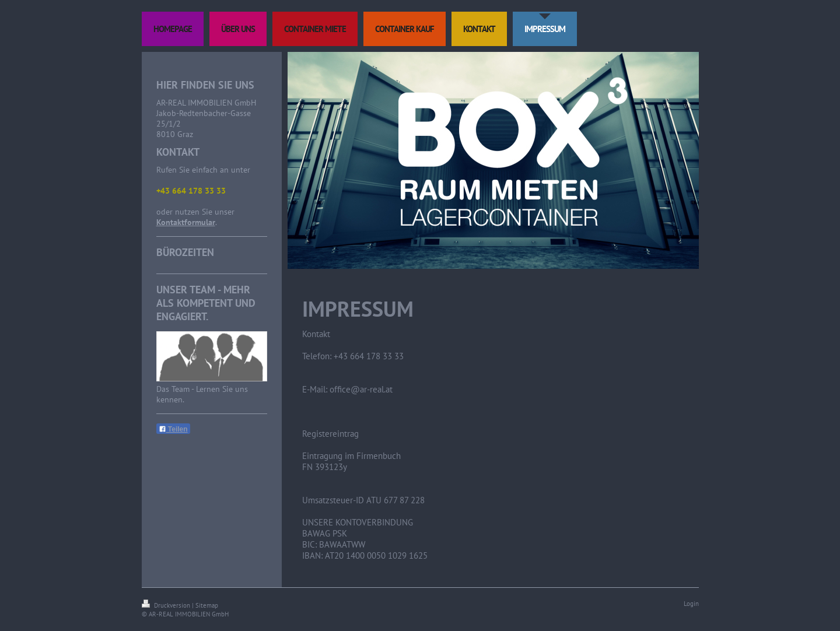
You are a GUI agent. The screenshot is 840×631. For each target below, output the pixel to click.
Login (691, 604)
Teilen (173, 429)
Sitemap (207, 605)
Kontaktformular (186, 222)
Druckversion (167, 605)
